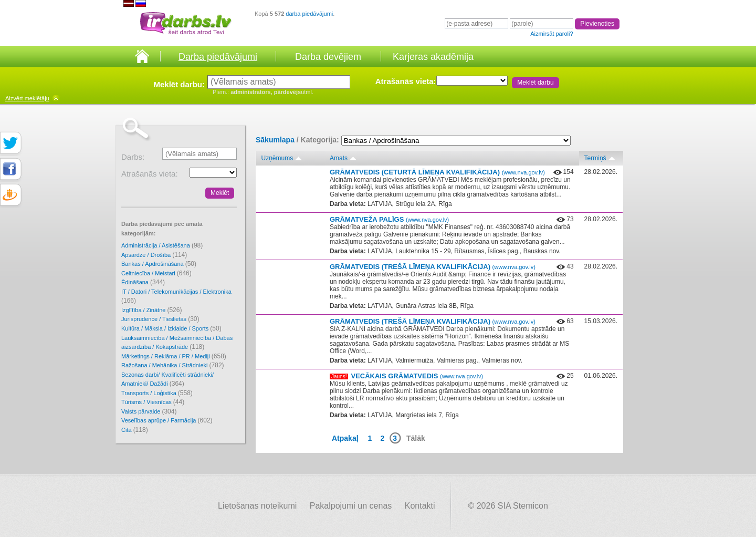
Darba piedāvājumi (218, 57)
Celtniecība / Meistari (156, 273)
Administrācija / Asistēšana (162, 245)
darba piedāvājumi (309, 14)
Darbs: (133, 157)
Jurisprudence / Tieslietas (160, 319)
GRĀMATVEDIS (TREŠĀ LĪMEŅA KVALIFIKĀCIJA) (433, 267)
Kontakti (420, 506)
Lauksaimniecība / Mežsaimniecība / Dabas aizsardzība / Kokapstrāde (177, 343)
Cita (135, 430)
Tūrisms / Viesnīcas (153, 402)
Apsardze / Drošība (154, 255)
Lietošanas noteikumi (257, 506)
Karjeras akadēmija (433, 57)
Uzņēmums (277, 158)
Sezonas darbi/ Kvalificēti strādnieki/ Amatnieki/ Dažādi (167, 380)
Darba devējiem (328, 57)
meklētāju (27, 98)
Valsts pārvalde (149, 411)
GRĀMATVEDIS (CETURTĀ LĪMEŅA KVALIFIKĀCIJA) (437, 172)
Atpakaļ (345, 438)
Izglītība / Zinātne (151, 310)
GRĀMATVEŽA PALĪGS (389, 219)
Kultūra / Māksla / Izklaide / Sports (171, 328)
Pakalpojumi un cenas (351, 506)
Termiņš (595, 158)
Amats (339, 158)
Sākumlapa (275, 140)
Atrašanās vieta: (406, 81)
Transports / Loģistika (157, 393)
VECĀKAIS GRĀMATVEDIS (417, 376)
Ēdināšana (143, 282)
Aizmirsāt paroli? (552, 34)
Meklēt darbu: (179, 84)
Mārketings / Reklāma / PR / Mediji (174, 356)
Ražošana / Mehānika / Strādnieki (173, 365)
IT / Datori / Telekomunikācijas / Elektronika (176, 297)
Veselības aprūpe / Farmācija (167, 420)
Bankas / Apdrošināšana (159, 264)
